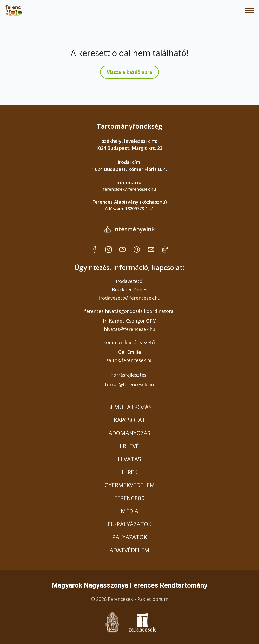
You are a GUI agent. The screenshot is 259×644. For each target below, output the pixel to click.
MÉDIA (129, 511)
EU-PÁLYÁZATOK (129, 524)
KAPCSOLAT (130, 420)
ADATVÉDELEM (129, 550)
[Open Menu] (250, 10)
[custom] (95, 249)
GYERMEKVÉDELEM (130, 485)
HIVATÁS (129, 459)
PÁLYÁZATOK (130, 537)
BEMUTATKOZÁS (129, 407)
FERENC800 (129, 498)
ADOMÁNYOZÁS (129, 433)
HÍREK (130, 472)
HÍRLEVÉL (130, 446)
